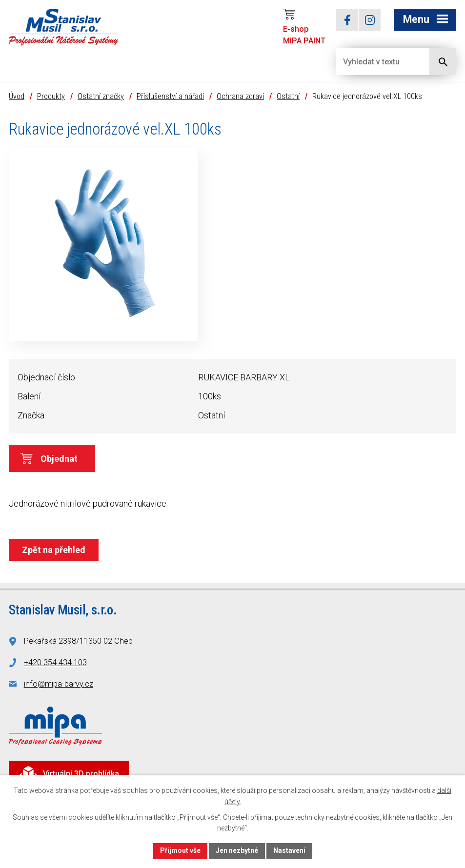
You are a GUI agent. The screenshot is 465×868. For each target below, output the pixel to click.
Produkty (51, 96)
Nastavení (289, 850)
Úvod (17, 96)
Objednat (59, 459)
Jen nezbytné (237, 850)
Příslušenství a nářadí (170, 96)
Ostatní (288, 96)
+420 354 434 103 (55, 662)
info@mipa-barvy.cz (59, 684)
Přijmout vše (180, 850)
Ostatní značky (101, 96)
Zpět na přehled (54, 550)
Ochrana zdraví (240, 96)
